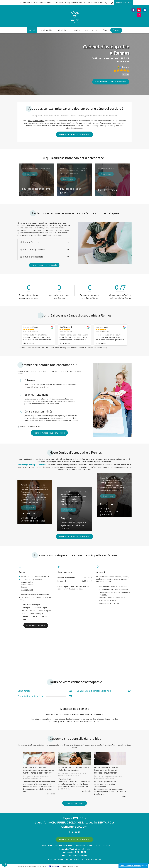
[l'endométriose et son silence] (75, 758)
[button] (36, 180)
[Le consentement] (110, 758)
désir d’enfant (38, 228)
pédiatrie (117, 592)
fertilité (105, 595)
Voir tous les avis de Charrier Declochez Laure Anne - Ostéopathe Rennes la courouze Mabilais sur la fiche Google (63, 348)
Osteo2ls (76, 866)
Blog (74, 747)
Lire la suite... (29, 343)
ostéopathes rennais (36, 121)
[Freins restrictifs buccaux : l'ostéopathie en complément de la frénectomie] (39, 758)
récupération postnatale (53, 230)
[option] (74, 335)
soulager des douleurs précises (62, 123)
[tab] (44, 242)
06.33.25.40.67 (27, 590)
